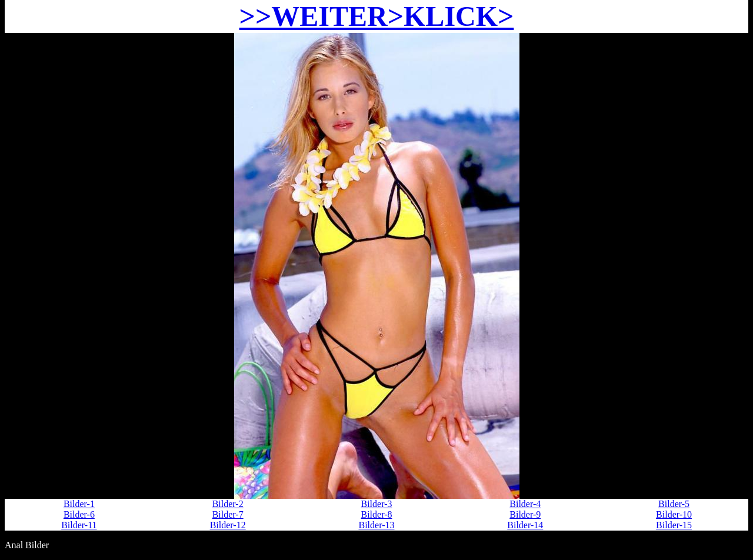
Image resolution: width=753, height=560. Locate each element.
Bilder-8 (376, 514)
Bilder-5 (674, 504)
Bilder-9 (525, 514)
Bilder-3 (376, 504)
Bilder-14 (525, 525)
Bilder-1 (79, 504)
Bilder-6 (79, 514)
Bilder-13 (376, 525)
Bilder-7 (228, 514)
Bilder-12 (228, 525)
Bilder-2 (228, 504)
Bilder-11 (79, 525)
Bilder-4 (525, 504)
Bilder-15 (674, 525)
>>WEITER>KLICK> (377, 16)
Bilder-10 (674, 514)
